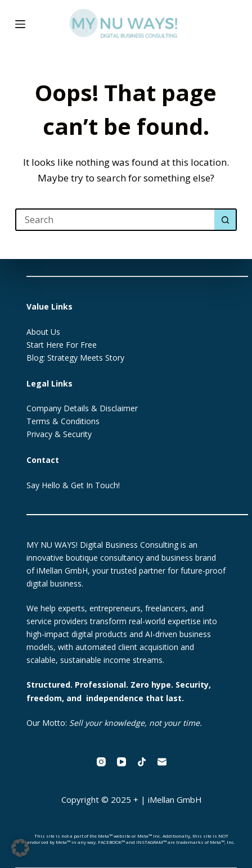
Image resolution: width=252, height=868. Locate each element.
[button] (20, 848)
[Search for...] (115, 220)
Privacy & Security (59, 434)
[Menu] (20, 24)
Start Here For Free (62, 345)
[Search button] (226, 220)
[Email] (162, 762)
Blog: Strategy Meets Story (75, 358)
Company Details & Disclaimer (82, 408)
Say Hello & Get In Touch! (73, 485)
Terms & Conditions (63, 421)
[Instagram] (101, 762)
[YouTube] (121, 762)
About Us (43, 332)
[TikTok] (142, 762)
